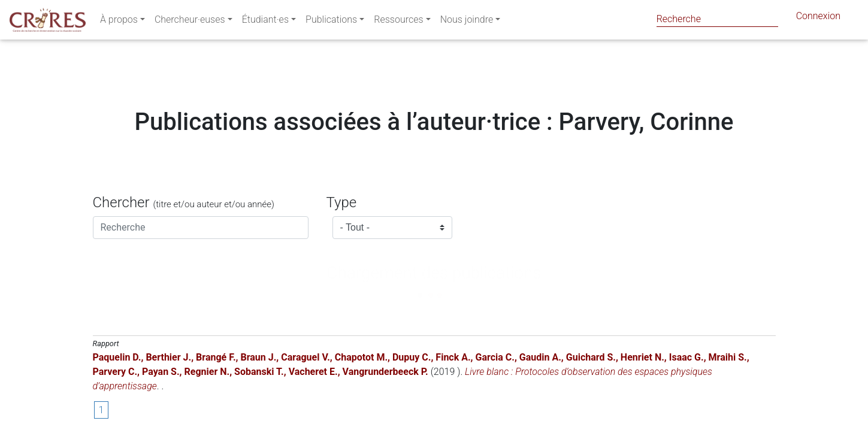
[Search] (717, 19)
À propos (119, 22)
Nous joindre (467, 22)
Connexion (818, 18)
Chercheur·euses (190, 22)
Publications (331, 22)
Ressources (398, 22)
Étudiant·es (265, 22)
